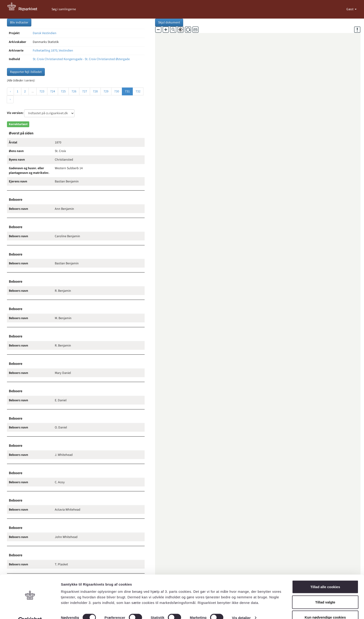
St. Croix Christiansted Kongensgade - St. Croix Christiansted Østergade (81, 59)
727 (85, 91)
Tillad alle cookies (325, 576)
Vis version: (15, 113)
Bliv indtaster (19, 23)
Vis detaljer (241, 607)
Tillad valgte (325, 591)
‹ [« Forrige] (10, 91)
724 (53, 91)
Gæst (350, 9)
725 (63, 91)
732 (138, 91)
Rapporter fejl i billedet (26, 72)
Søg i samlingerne (64, 9)
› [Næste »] (10, 99)
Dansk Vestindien (45, 33)
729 (106, 91)
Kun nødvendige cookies (325, 607)
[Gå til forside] (25, 9)
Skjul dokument (169, 23)
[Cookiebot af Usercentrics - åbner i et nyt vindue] (30, 610)
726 (74, 91)
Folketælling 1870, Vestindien (53, 51)
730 (117, 91)
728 (95, 91)
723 (42, 91)
